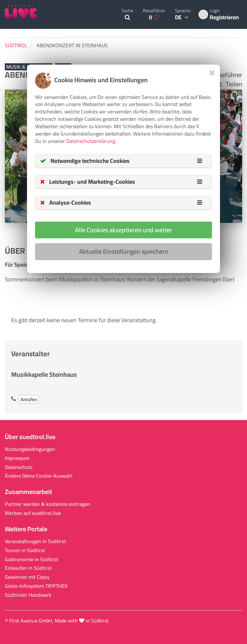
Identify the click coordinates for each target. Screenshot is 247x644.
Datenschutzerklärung (91, 141)
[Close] (212, 73)
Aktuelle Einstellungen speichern (124, 251)
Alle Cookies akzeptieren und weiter (123, 230)
